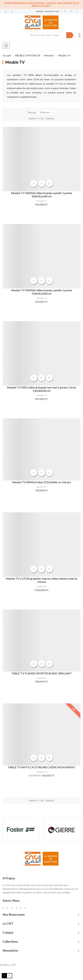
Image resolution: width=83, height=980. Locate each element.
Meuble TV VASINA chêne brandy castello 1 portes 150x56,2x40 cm (42, 292)
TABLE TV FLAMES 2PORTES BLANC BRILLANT (42, 673)
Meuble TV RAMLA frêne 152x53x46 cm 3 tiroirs (42, 482)
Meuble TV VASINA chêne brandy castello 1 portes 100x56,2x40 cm (42, 195)
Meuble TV (42, 201)
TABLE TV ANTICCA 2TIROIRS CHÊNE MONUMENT (42, 767)
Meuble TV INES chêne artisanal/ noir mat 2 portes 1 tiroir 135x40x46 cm (42, 389)
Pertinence (48, 112)
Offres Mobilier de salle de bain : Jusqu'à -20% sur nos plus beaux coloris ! (41, 4)
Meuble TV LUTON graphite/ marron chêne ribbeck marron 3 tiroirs (42, 580)
